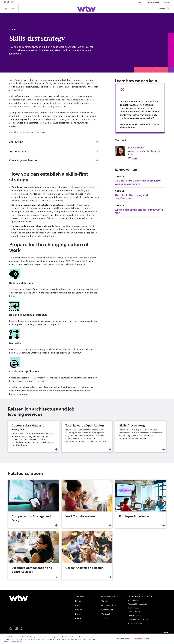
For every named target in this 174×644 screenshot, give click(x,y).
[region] (87, 639)
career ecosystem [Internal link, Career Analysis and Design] (86, 187)
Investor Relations (153, 2)
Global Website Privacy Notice (140, 596)
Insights (79, 618)
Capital (78, 609)
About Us (79, 597)
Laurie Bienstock (136, 147)
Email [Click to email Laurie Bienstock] (134, 158)
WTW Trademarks (135, 623)
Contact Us (106, 614)
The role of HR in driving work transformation (132, 197)
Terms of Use (133, 600)
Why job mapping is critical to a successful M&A (139, 211)
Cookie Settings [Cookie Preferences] (134, 612)
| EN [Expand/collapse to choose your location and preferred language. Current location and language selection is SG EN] (10, 2)
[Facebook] (11, 628)
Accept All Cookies (142, 638)
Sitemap (105, 618)
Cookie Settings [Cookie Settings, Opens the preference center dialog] (123, 638)
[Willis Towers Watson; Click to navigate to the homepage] (86, 9)
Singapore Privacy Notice (138, 619)
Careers (167, 2)
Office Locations (109, 605)
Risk (77, 605)
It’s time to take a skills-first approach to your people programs (138, 182)
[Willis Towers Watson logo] (19, 598)
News (140, 2)
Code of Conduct (135, 615)
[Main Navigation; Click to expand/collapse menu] (9, 9)
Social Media (107, 609)
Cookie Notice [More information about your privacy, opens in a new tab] (16, 641)
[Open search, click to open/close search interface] (164, 9)
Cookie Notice (134, 608)
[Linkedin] (16, 628)
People (78, 601)
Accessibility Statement (137, 604)
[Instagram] (21, 628)
